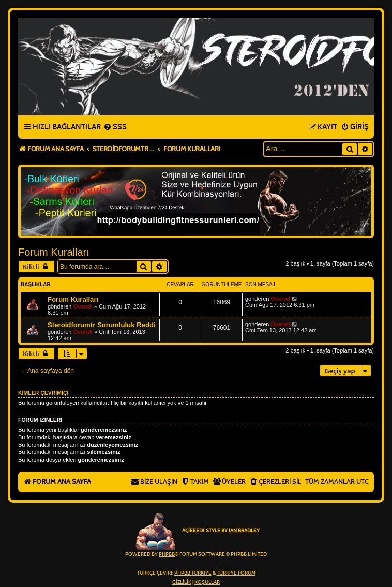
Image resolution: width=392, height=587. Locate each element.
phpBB (167, 554)
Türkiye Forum (236, 573)
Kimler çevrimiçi (43, 393)
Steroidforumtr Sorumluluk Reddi (102, 325)
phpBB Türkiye (193, 573)
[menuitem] (115, 127)
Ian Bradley (244, 531)
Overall (83, 306)
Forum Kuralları (54, 252)
